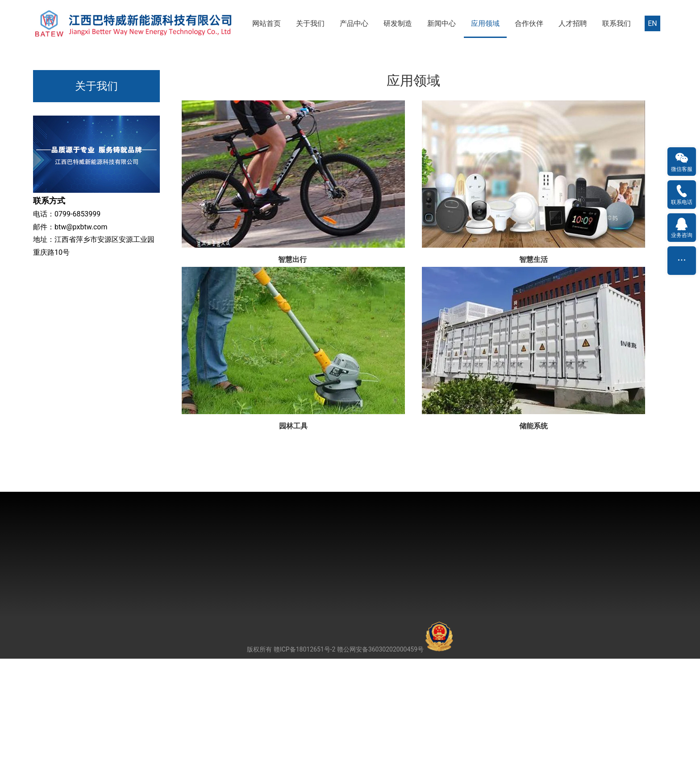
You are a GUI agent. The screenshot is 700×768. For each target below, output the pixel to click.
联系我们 (617, 23)
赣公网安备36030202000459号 (395, 759)
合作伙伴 (529, 23)
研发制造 (398, 23)
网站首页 (267, 23)
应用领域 (485, 23)
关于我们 (310, 23)
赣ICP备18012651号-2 (304, 759)
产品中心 (354, 23)
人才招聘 (573, 23)
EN (652, 23)
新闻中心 (442, 23)
